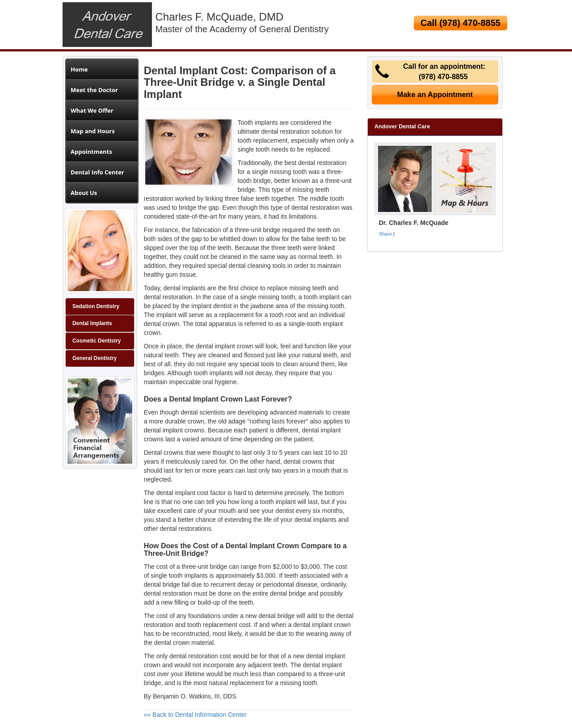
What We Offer (92, 110)
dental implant (313, 625)
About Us (84, 193)
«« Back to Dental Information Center (195, 715)
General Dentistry (95, 358)
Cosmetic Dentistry (97, 341)
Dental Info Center (97, 172)
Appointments (91, 152)
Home (79, 69)
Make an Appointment (435, 94)
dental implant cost (183, 493)
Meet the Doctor (94, 90)
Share (385, 234)
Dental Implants (92, 323)
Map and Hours (93, 131)
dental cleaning (250, 266)
